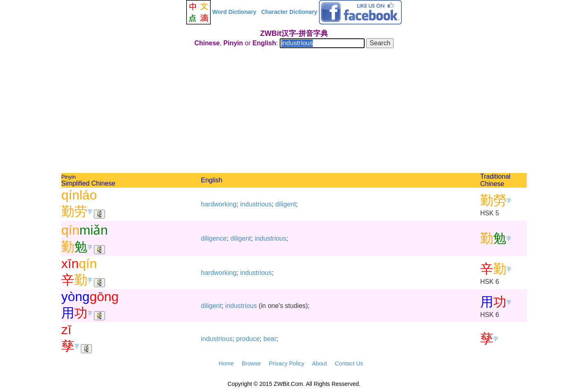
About (320, 363)
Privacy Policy (286, 363)
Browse (251, 363)
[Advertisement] (294, 112)
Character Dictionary (289, 12)
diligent (286, 204)
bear (270, 339)
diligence (214, 238)
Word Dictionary (234, 12)
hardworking (219, 204)
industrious (256, 204)
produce (248, 339)
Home (226, 363)
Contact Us (349, 363)
